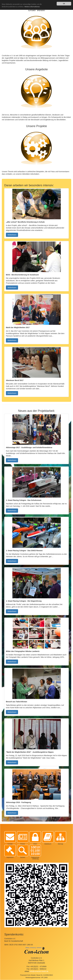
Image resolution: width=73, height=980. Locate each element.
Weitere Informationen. (32, 7)
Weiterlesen (12, 235)
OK (64, 4)
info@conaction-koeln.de (39, 971)
